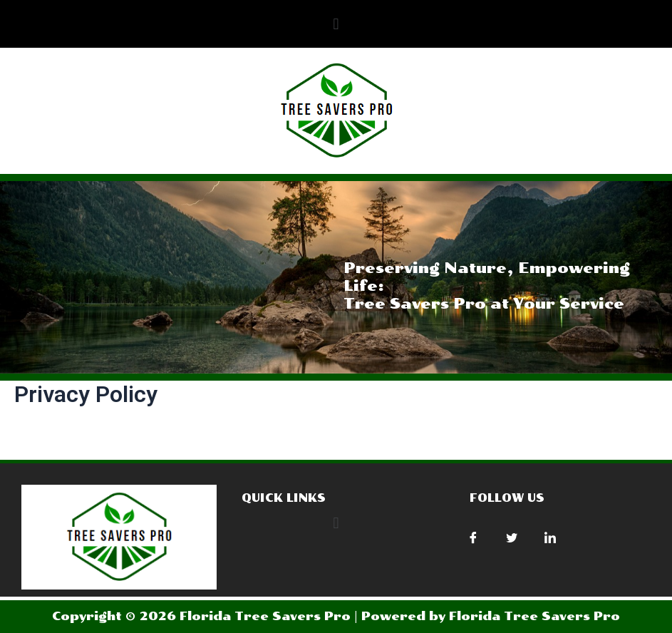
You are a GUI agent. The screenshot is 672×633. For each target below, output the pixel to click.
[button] (336, 24)
